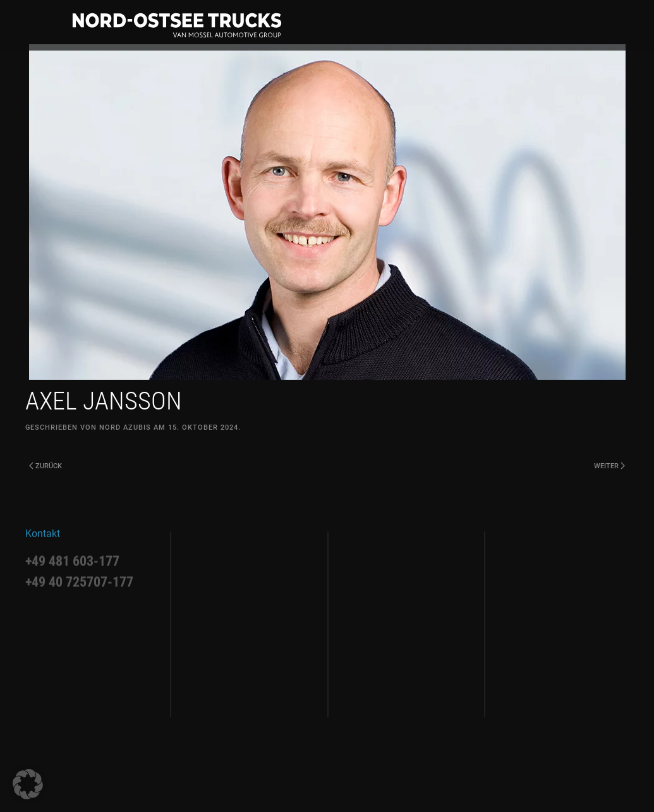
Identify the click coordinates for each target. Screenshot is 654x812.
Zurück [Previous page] (45, 466)
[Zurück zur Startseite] (177, 25)
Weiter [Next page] (609, 466)
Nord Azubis (125, 427)
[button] (28, 784)
